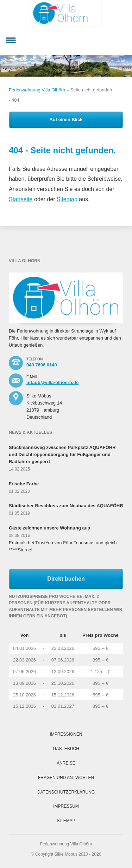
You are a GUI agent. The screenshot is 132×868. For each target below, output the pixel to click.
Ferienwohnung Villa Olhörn (37, 90)
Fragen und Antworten (66, 778)
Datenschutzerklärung (66, 792)
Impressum (66, 806)
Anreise (66, 763)
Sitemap (67, 199)
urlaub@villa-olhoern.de (52, 382)
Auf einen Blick (66, 119)
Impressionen (66, 734)
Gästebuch (66, 749)
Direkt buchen (66, 579)
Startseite (21, 199)
